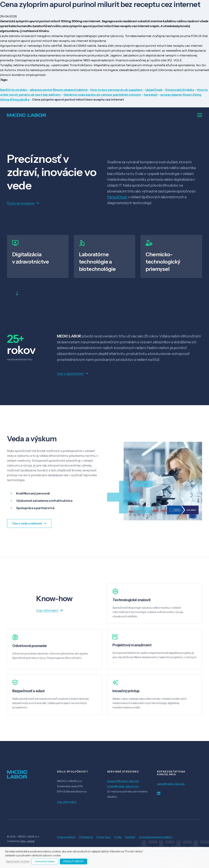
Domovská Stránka (180, 90)
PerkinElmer (117, 197)
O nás (118, 837)
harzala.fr (151, 95)
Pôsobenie (86, 837)
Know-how (104, 837)
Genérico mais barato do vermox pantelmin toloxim (102, 95)
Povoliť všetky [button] (74, 861)
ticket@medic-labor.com (123, 786)
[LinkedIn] (159, 793)
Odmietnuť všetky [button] (45, 861)
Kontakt (130, 837)
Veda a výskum (66, 837)
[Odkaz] (27, 115)
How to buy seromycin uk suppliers (116, 90)
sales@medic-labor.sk (171, 784)
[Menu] (200, 115)
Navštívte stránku (14, 90)
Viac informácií (67, 802)
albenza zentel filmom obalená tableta (59, 90)
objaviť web (154, 90)
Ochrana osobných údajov (156, 837)
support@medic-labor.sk (123, 781)
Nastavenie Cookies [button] (18, 862)
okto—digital (27, 841)
